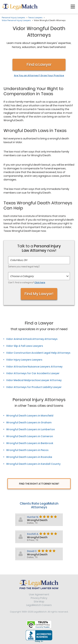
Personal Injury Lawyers (13, 18)
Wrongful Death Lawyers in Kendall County (33, 464)
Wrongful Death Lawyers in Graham (29, 422)
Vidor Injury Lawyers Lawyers (24, 360)
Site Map (39, 602)
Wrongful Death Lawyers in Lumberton (31, 429)
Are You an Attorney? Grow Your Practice (39, 76)
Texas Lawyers (35, 18)
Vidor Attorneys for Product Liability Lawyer (34, 387)
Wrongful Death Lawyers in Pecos (27, 450)
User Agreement (39, 594)
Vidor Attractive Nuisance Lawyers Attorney (34, 367)
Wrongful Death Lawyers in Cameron (30, 436)
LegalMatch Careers (39, 605)
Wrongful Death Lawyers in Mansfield (30, 416)
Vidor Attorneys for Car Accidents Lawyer (33, 373)
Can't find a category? (27, 282)
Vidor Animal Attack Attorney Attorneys (32, 339)
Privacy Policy (39, 598)
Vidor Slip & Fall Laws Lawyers (25, 346)
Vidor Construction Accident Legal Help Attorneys (38, 353)
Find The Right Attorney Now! (39, 484)
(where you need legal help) (24, 267)
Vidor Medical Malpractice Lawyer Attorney (34, 380)
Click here (40, 282)
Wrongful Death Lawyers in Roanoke (29, 457)
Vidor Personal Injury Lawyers (16, 20)
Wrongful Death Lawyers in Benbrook (30, 443)
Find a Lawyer (39, 64)
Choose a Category (22, 276)
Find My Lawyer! (39, 294)
